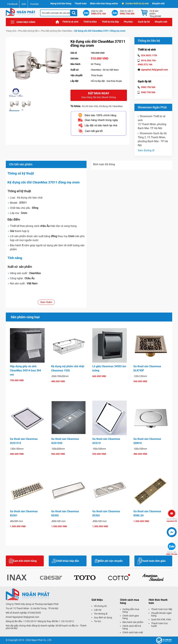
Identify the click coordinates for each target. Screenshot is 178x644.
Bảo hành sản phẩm (133, 622)
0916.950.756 (148, 60)
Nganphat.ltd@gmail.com (26, 617)
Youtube (34, 4)
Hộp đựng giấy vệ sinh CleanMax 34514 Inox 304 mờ (25, 370)
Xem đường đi (146, 150)
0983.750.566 (172, 553)
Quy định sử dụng (103, 617)
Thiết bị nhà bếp (110, 22)
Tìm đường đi (101, 614)
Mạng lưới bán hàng (61, 3)
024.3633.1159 (149, 55)
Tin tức (98, 621)
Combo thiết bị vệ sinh (135, 3)
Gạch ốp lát (144, 22)
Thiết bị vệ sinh (70, 22)
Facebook (13, 4)
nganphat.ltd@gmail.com (154, 70)
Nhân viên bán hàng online (104, 3)
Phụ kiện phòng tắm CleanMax (57, 31)
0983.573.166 (145, 64)
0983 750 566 (148, 87)
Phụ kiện (128, 22)
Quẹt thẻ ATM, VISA (161, 619)
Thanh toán (81, 3)
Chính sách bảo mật (133, 632)
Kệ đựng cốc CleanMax (111, 106)
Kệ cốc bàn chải (90, 106)
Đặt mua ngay (99, 95)
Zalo (24, 4)
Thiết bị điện (90, 22)
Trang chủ (57, 22)
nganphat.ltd (172, 520)
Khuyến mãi (158, 3)
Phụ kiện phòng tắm (29, 31)
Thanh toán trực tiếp (162, 609)
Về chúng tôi (100, 606)
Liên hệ (98, 610)
